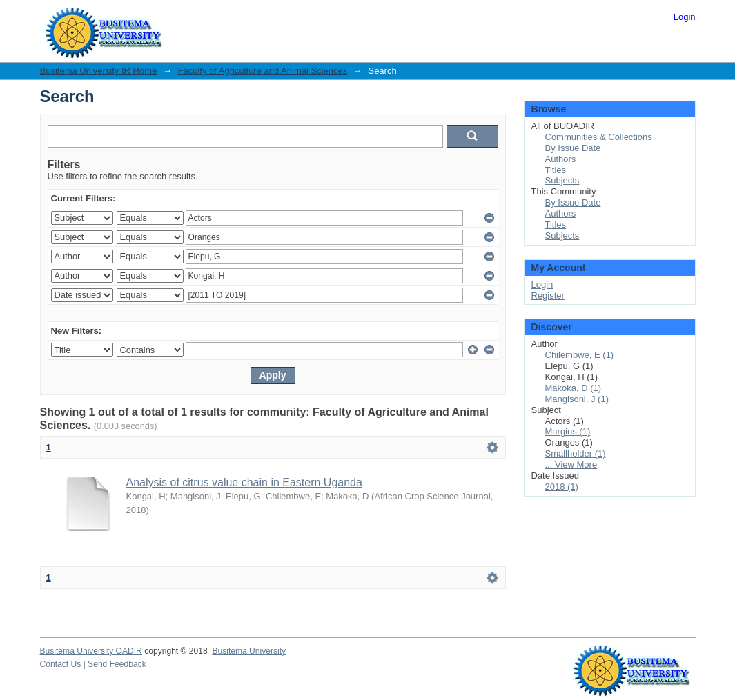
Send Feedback (117, 664)
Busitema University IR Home (99, 71)
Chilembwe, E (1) (580, 355)
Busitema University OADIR (91, 651)
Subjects (562, 180)
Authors (561, 159)
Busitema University (249, 651)
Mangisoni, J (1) (577, 399)
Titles (556, 170)
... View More (571, 464)
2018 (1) (562, 487)
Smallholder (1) (576, 453)
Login (685, 17)
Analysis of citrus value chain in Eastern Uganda (244, 482)
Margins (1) (568, 431)
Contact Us (61, 664)
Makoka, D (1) (574, 388)
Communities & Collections (599, 137)
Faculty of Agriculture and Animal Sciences (263, 71)
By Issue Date (573, 148)
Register (548, 296)
